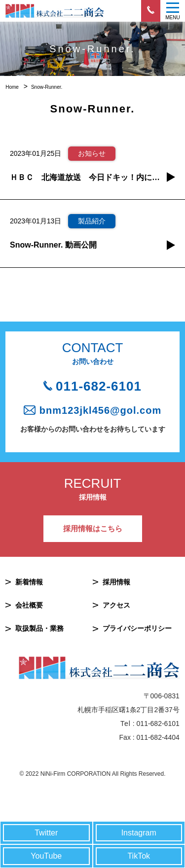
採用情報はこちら (93, 528)
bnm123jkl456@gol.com (100, 410)
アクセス (116, 605)
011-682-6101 (99, 386)
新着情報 (29, 582)
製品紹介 (92, 221)
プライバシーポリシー (137, 628)
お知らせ (92, 153)
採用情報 (116, 582)
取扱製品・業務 (39, 628)
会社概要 (29, 605)
